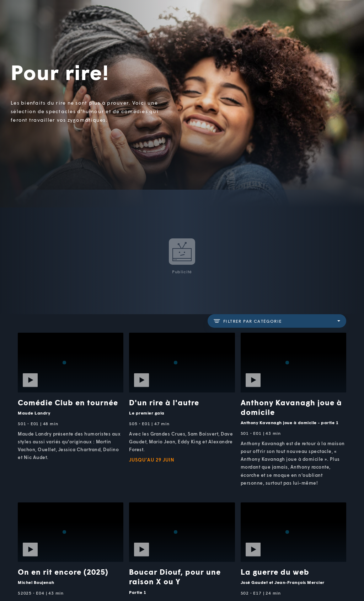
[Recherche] (335, 21)
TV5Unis (44, 15)
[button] (239, 21)
